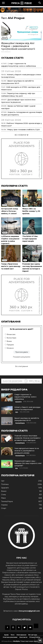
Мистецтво (8, 63)
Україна (6, 13)
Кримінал (7, 45)
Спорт (5, 36)
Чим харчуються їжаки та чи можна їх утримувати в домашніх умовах (27, 451)
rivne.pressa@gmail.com (29, 611)
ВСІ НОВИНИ (21, 135)
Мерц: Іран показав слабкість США (24, 130)
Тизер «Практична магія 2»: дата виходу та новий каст (11, 266)
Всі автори (33, 635)
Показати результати (22, 357)
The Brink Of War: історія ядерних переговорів (30, 239)
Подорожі (8, 68)
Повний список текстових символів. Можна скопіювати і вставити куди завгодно (28, 438)
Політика (7, 22)
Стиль (5, 50)
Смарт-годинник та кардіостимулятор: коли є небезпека (25, 397)
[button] (40, 3)
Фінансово (11, 334)
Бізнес (5, 27)
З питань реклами (10, 637)
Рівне (5, 18)
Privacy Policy (35, 637)
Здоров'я (7, 31)
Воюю (9, 341)
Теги (12, 635)
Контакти (23, 637)
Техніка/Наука (10, 54)
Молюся (10, 348)
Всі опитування (22, 366)
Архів (6, 635)
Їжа (3, 59)
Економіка (8, 40)
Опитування (21, 635)
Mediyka (16, 641)
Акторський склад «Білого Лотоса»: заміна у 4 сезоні (10, 211)
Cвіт (4, 8)
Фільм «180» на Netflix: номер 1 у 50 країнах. (31, 211)
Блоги (5, 72)
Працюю (10, 345)
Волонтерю (12, 338)
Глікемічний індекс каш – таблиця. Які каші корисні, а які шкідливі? (28, 463)
